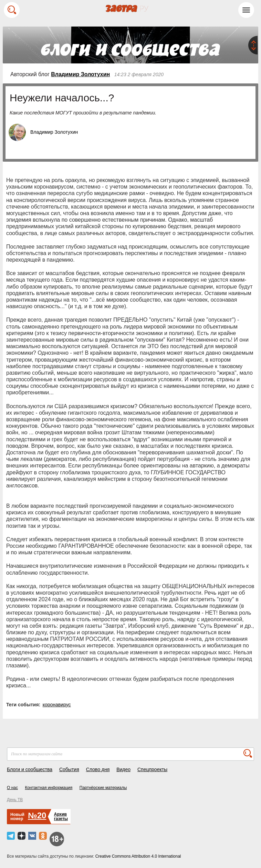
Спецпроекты (152, 769)
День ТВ (15, 800)
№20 (37, 815)
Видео (123, 769)
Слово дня (98, 769)
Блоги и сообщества (30, 769)
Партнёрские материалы (103, 788)
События (69, 769)
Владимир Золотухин (80, 74)
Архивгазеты (61, 816)
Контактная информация (49, 788)
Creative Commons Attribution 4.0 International (138, 856)
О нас (12, 788)
